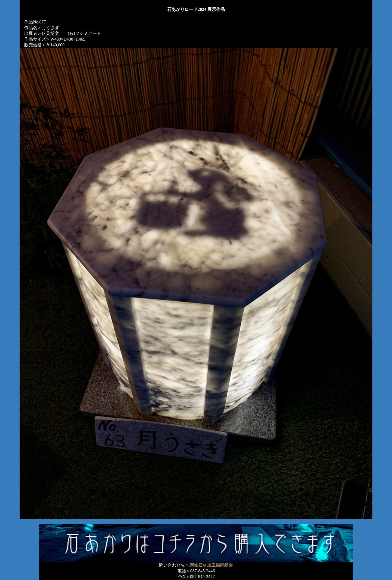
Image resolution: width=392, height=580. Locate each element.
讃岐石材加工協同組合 (211, 565)
